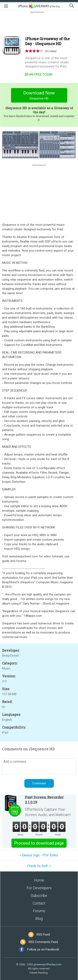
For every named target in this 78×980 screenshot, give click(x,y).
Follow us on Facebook (43, 949)
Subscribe (39, 896)
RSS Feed (43, 935)
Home (39, 880)
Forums (39, 911)
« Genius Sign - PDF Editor (39, 855)
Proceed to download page (39, 843)
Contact (39, 903)
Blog (39, 918)
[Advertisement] (39, 24)
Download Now (39, 96)
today (39, 75)
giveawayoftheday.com (47, 964)
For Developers (39, 888)
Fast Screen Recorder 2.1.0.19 (44, 800)
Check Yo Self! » (39, 866)
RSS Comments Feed (43, 942)
